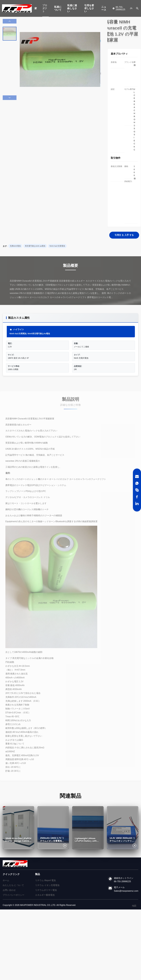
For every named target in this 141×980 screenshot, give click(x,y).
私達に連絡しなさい (72, 8)
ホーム (6, 880)
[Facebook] (137, 497)
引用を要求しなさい (89, 8)
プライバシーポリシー (14, 895)
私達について (58, 8)
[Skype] (137, 490)
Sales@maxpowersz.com (126, 891)
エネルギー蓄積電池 (45, 895)
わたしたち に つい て (13, 885)
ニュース (104, 8)
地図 (134, 906)
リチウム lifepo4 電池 (45, 880)
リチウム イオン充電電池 (47, 885)
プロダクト (45, 8)
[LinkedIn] (137, 504)
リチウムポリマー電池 (46, 890)
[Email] (137, 476)
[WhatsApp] (137, 483)
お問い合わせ (9, 890)
